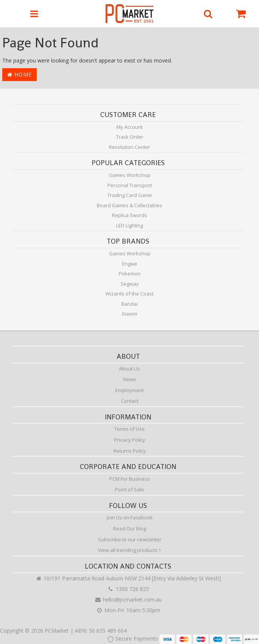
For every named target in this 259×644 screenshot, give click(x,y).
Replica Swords (129, 215)
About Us (129, 369)
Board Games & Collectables (129, 205)
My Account (129, 127)
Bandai (129, 304)
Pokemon (130, 274)
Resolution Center (129, 147)
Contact (130, 401)
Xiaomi (129, 314)
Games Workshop (130, 175)
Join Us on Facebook (130, 517)
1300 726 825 (128, 589)
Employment (129, 390)
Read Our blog (129, 528)
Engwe (130, 264)
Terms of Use (129, 429)
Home (19, 74)
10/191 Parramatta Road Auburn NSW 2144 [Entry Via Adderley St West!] (128, 578)
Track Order (130, 137)
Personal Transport (130, 185)
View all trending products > (130, 550)
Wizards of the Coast (129, 294)
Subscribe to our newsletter (130, 539)
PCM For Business (130, 479)
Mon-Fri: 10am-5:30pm (128, 610)
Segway (130, 284)
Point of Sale (129, 489)
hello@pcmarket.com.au (128, 599)
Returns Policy (130, 451)
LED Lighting (129, 225)
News (130, 379)
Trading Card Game (130, 195)
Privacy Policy (130, 440)
